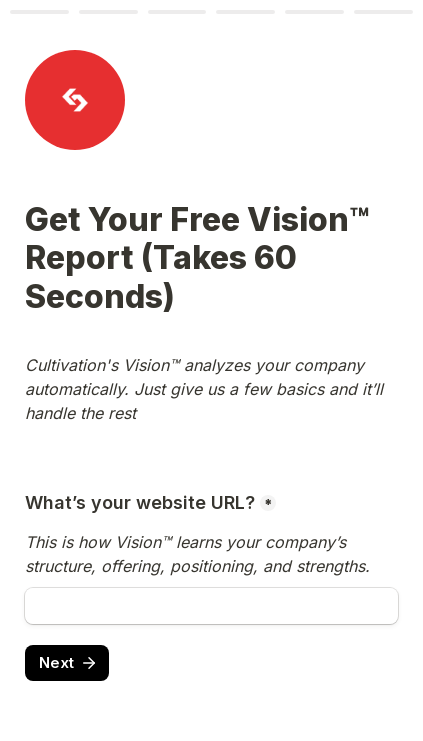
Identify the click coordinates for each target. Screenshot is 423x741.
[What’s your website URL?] (211, 606)
